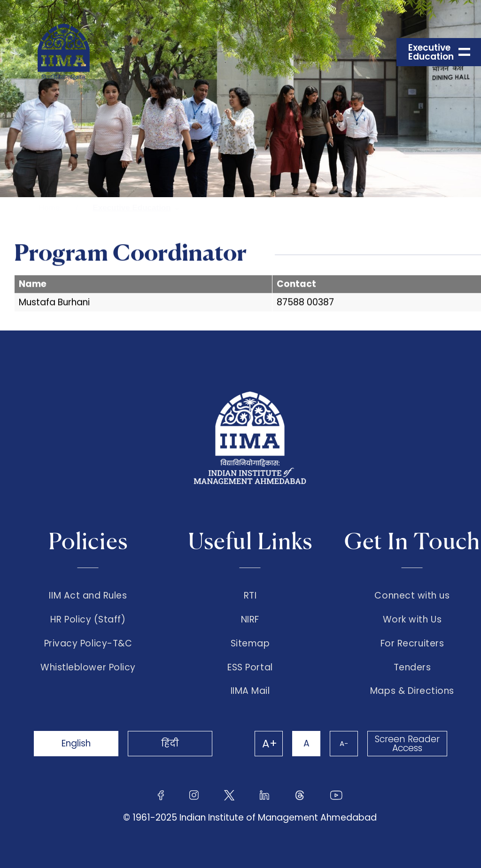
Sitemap (250, 644)
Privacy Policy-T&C (88, 644)
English (76, 743)
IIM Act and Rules (88, 596)
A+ (270, 744)
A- (344, 743)
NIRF (250, 620)
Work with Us (412, 620)
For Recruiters (412, 644)
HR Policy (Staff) (88, 620)
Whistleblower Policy (88, 668)
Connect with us (412, 596)
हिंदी (170, 743)
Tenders (412, 668)
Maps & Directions (412, 691)
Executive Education (132, 208)
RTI (250, 596)
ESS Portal (250, 668)
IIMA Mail (250, 691)
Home (49, 208)
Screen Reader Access (407, 744)
